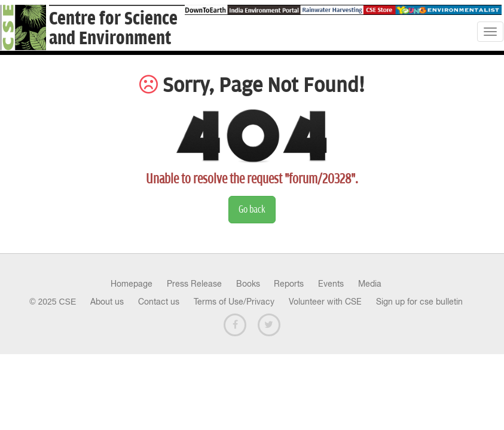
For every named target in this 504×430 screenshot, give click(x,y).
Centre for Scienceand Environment (113, 29)
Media (370, 284)
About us (107, 302)
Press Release (194, 284)
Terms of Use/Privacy (234, 302)
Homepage (132, 284)
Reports (289, 284)
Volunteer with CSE (325, 302)
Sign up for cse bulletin (419, 302)
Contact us (159, 302)
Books (248, 284)
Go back (252, 210)
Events (331, 284)
